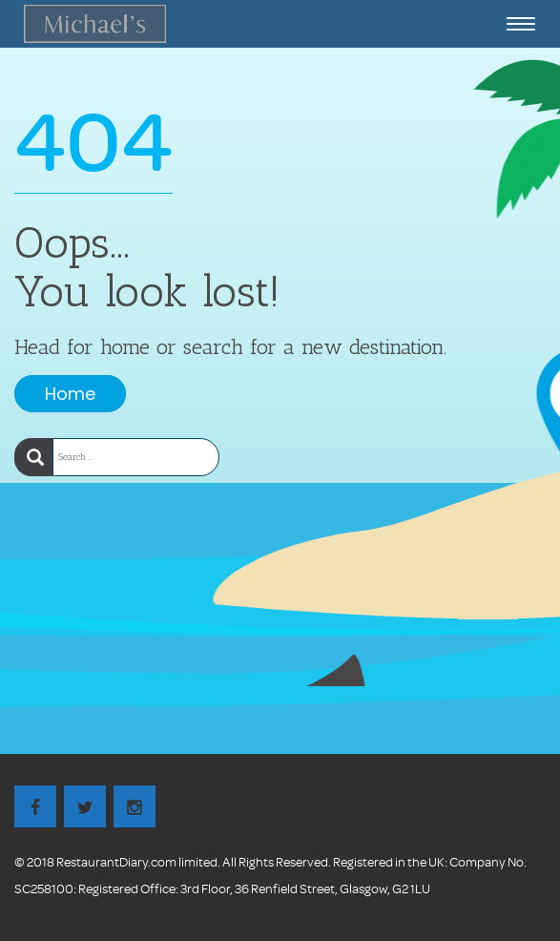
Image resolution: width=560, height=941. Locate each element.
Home (70, 394)
